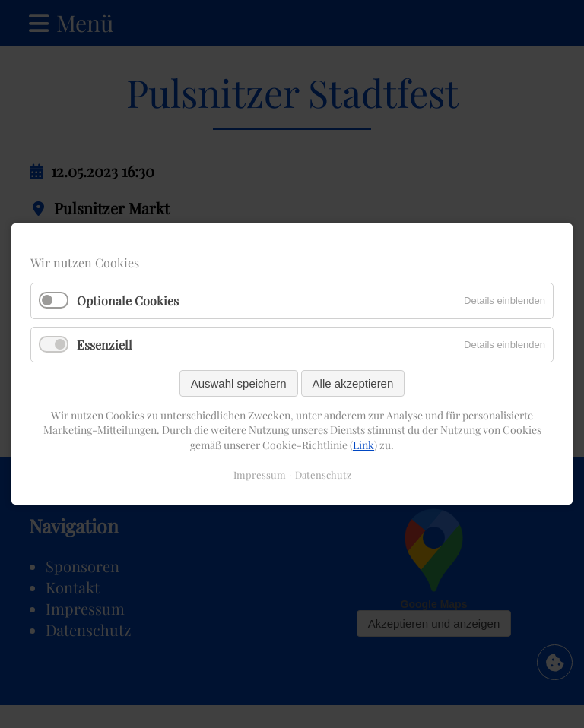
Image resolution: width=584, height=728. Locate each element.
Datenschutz (323, 475)
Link (363, 445)
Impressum (260, 475)
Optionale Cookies (128, 301)
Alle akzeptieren (353, 383)
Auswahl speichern (239, 383)
